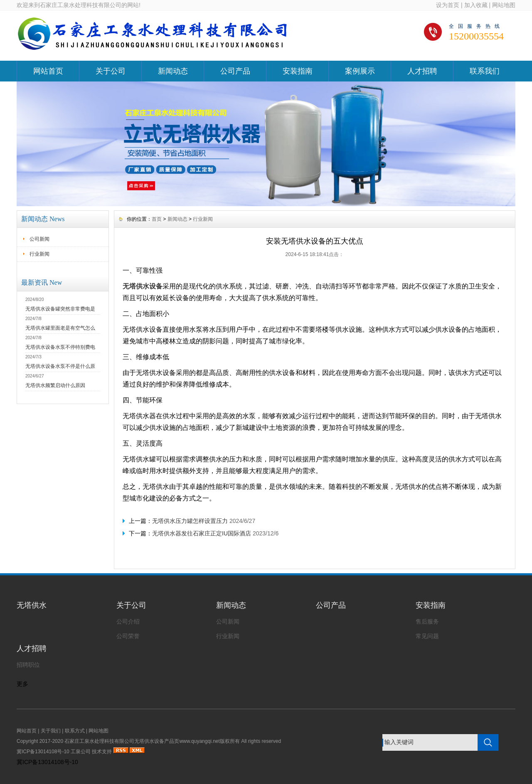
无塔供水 (32, 605)
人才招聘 (422, 71)
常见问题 (427, 636)
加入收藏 (476, 5)
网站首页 (48, 71)
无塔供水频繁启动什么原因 (55, 385)
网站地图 (504, 5)
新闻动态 (173, 71)
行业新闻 (39, 254)
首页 (157, 219)
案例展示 (360, 71)
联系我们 (485, 71)
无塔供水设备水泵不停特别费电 (60, 347)
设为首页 (448, 5)
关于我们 (51, 731)
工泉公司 (81, 752)
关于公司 (111, 71)
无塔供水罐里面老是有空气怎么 (60, 328)
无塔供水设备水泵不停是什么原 (60, 366)
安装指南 (298, 71)
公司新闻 (39, 239)
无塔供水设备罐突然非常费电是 (60, 309)
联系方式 (75, 731)
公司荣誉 (128, 636)
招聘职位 (28, 665)
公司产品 (235, 71)
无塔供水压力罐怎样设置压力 (190, 521)
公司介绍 (128, 621)
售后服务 (427, 621)
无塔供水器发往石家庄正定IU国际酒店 (202, 533)
